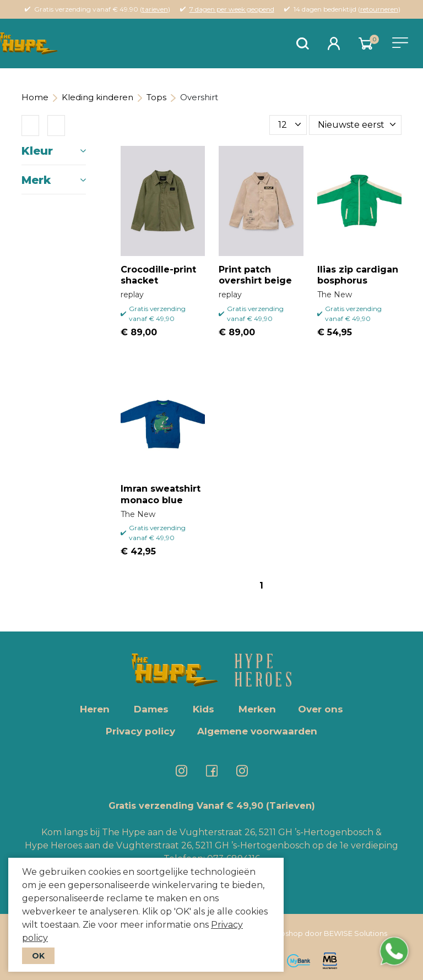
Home (35, 97)
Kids (204, 709)
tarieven (155, 9)
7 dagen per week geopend (232, 9)
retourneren (379, 9)
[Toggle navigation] (400, 43)
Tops (156, 97)
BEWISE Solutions (356, 933)
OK (38, 956)
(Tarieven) (291, 806)
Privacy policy (140, 731)
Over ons (321, 709)
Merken (257, 709)
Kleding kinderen (97, 97)
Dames (151, 709)
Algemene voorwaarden (257, 731)
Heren (95, 709)
